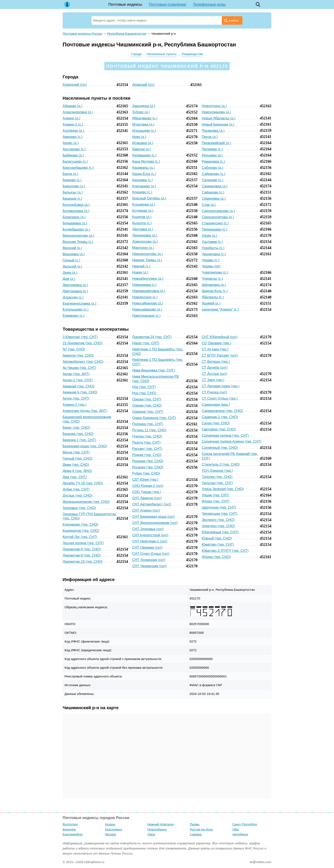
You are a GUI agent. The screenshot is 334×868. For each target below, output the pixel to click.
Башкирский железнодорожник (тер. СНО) (87, 419)
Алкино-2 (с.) (73, 124)
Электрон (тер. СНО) (218, 526)
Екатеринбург (73, 834)
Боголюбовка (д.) (76, 205)
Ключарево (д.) (144, 186)
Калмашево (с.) (144, 155)
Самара (196, 834)
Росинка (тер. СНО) (148, 467)
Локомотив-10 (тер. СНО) (83, 562)
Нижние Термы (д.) (147, 260)
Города (136, 54)
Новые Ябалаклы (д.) (219, 118)
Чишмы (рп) (211, 266)
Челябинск (240, 834)
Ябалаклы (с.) (213, 297)
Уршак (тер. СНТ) (215, 495)
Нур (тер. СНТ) (144, 387)
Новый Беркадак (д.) (218, 124)
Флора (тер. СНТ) (216, 501)
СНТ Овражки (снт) (147, 547)
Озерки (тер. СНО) (147, 405)
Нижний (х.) (141, 266)
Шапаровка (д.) (214, 285)
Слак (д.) (209, 205)
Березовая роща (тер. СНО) (85, 446)
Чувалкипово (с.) (215, 272)
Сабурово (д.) (212, 168)
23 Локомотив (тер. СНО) (83, 343)
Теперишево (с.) (215, 229)
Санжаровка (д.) (215, 186)
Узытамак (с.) (212, 242)
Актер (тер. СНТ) (76, 398)
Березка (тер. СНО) (78, 434)
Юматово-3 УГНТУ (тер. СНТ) (225, 551)
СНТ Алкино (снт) (146, 510)
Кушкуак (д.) (142, 217)
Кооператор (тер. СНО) (81, 531)
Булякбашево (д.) (76, 229)
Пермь (195, 824)
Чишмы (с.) (210, 260)
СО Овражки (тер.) (216, 343)
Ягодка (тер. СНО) (216, 557)
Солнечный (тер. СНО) (220, 448)
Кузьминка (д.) (144, 204)
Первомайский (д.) (216, 143)
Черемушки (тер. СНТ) (220, 514)
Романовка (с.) (213, 161)
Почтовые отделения (168, 4)
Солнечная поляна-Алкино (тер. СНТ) (232, 441)
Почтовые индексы (125, 4)
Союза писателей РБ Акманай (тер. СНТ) (230, 456)
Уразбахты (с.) (213, 248)
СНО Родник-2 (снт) (148, 486)
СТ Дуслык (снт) (214, 374)
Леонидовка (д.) (145, 235)
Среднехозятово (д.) (218, 217)
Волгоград (70, 824)
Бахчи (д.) (70, 174)
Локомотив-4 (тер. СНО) (82, 549)
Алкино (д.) (71, 118)
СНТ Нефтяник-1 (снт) (150, 541)
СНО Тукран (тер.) (147, 492)
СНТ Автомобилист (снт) (152, 504)
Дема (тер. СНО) (76, 465)
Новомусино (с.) (145, 297)
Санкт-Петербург (245, 824)
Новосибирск (157, 829)
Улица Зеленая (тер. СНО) (223, 489)
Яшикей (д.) (211, 303)
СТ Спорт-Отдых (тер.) (220, 398)
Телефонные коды (209, 4)
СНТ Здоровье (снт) (148, 529)
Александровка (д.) (78, 112)
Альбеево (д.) (73, 131)
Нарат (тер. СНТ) (146, 343)
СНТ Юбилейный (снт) (220, 337)
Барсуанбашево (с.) (78, 168)
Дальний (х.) (72, 266)
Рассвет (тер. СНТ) (147, 449)
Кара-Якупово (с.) (146, 161)
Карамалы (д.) (144, 168)
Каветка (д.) (142, 149)
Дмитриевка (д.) (75, 285)
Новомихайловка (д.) (149, 291)
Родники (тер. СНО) (148, 461)
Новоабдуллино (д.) (148, 279)
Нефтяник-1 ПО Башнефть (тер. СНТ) (158, 362)
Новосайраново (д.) (148, 303)
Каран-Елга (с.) (144, 174)
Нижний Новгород (161, 824)
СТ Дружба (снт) (215, 368)
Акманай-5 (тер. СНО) (80, 392)
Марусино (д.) (143, 248)
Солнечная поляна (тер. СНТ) (225, 435)
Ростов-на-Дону (201, 829)
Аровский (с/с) (143, 85)
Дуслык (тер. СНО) (77, 496)
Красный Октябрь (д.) (149, 198)
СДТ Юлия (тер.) (145, 480)
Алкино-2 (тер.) (75, 405)
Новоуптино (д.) (214, 106)
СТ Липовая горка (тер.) (221, 386)
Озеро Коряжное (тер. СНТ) (154, 418)
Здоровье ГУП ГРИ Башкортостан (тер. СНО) (89, 516)
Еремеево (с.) (73, 316)
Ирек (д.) (139, 137)
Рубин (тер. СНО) (146, 473)
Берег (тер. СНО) (76, 428)
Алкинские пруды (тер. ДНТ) (85, 411)
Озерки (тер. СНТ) (147, 399)
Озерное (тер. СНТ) (148, 412)
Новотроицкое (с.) (146, 316)
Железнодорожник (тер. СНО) (86, 502)
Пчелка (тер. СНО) (147, 436)
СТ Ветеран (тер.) (216, 362)
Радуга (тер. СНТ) (146, 443)
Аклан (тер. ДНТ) (76, 374)
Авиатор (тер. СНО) (78, 355)
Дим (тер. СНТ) (75, 477)
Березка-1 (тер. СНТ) (79, 440)
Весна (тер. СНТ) (76, 452)
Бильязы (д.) (73, 192)
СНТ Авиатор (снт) (147, 498)
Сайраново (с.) (213, 174)
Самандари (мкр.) (216, 405)
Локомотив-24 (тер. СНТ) (152, 337)
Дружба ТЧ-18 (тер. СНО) (83, 483)
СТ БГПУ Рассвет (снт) (220, 355)
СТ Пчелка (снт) (214, 392)
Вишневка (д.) (74, 254)
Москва (110, 834)
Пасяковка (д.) (213, 131)
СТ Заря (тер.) (213, 380)
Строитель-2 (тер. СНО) (221, 464)
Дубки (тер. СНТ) (76, 489)
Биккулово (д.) (74, 186)
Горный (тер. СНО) (77, 458)
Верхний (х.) (72, 248)
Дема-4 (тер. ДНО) (77, 471)
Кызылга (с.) (142, 223)
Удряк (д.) (209, 236)
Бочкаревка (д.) (75, 223)
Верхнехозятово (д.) (78, 236)
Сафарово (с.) (213, 192)
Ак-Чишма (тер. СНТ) (79, 368)
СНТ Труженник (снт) (149, 560)
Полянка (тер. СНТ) (148, 424)
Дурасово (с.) (73, 297)
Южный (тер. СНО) (217, 538)
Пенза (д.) (210, 137)
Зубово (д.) (141, 112)
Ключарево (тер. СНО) (80, 524)
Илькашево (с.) (144, 131)
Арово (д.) (71, 143)
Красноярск (114, 829)
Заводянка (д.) (144, 106)
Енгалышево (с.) (76, 309)
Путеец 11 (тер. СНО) (149, 430)
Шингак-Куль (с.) (215, 291)
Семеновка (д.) (214, 199)
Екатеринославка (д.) (79, 303)
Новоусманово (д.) (216, 112)
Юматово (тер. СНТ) (218, 544)
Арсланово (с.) (74, 149)
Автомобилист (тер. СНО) (83, 362)
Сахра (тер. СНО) (216, 423)
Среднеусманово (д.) (218, 211)
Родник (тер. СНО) (147, 455)
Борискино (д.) (74, 217)
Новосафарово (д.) (147, 309)
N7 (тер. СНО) (74, 349)
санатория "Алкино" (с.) (220, 309)
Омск (151, 834)
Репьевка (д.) (212, 155)
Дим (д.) (69, 279)
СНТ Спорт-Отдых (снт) (151, 554)
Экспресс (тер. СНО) (218, 520)
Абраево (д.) (73, 106)
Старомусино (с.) (215, 223)
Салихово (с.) (212, 180)
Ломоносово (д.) (145, 242)
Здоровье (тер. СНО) (79, 508)
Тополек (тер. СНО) (217, 477)
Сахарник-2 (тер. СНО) (220, 417)
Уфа (235, 829)
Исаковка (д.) (143, 143)
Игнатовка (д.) (143, 124)
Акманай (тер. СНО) (78, 386)
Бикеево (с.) (72, 180)
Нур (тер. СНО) (144, 393)
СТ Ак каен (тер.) (215, 349)
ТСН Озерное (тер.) (217, 471)
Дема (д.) (70, 273)
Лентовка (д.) (143, 229)
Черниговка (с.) (214, 254)
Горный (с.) (71, 260)
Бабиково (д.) (73, 155)
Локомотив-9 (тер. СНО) (82, 555)
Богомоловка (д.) (76, 211)
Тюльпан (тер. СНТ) (217, 483)
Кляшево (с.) (142, 192)
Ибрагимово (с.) (145, 118)
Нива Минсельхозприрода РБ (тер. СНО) (156, 379)
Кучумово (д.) (143, 211)
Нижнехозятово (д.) (148, 254)
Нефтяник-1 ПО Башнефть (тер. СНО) (158, 352)
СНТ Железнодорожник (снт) (155, 523)
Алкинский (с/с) (75, 85)
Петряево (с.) (212, 149)
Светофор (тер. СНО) (219, 429)
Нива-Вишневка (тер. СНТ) (154, 370)
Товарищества (192, 54)
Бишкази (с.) (72, 199)
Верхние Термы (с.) (78, 242)
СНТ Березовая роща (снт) (154, 517)
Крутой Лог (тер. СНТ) (80, 537)
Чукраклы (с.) (212, 279)
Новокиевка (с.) (145, 285)
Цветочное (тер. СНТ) (219, 507)
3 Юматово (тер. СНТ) (80, 337)
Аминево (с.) (73, 137)
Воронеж (69, 829)
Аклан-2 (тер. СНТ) (78, 380)
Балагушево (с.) (75, 161)
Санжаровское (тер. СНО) (222, 411)
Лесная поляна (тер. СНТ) (83, 543)
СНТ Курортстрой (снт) (150, 535)
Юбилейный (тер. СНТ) (220, 532)
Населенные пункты (161, 54)
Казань (110, 824)
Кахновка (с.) (143, 180)
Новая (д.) (140, 272)
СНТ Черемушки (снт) (150, 566)
